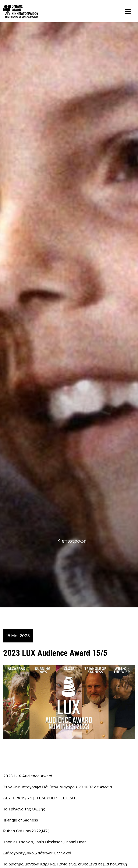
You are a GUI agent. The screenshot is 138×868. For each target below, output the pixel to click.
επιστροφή (72, 541)
